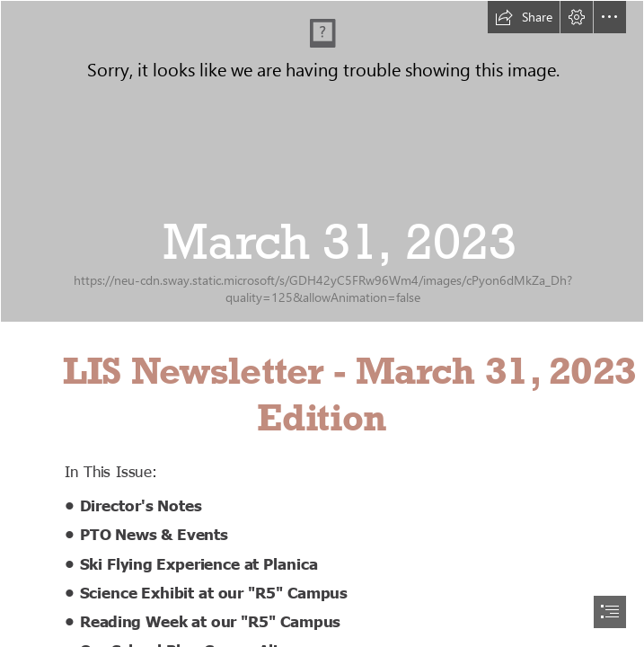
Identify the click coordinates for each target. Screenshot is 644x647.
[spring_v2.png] (322, 161)
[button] (524, 17)
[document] (322, 323)
